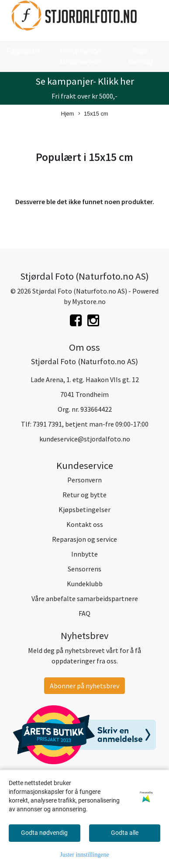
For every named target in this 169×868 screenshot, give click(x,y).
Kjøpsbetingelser (84, 509)
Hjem (68, 114)
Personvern (84, 480)
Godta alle (125, 833)
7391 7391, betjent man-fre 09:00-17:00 (91, 424)
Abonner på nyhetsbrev (84, 686)
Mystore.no (89, 301)
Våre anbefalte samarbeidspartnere (85, 598)
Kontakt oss (85, 524)
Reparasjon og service (84, 539)
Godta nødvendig (44, 833)
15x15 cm (93, 114)
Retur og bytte (84, 495)
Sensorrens (84, 569)
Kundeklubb (85, 584)
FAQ (84, 613)
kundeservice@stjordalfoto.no (85, 439)
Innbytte (84, 554)
